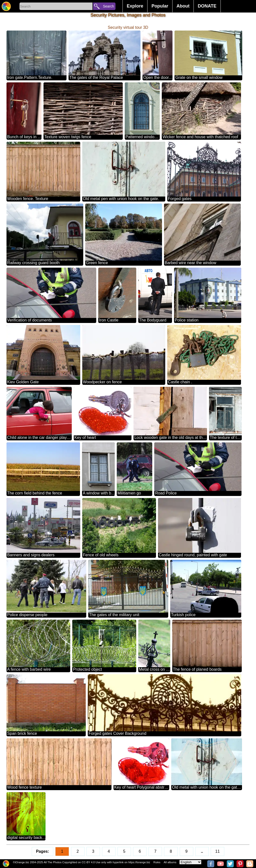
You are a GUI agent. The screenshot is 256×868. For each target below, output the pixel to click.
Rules (157, 862)
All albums (170, 862)
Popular (160, 6)
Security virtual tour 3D (128, 27)
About (183, 6)
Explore (135, 6)
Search (108, 6)
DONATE (207, 6)
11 (217, 851)
